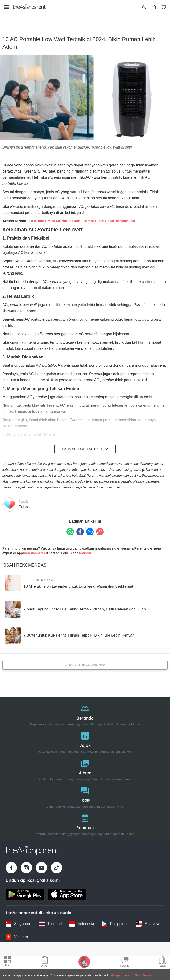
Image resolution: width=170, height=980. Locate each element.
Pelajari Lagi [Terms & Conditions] (120, 975)
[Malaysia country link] (148, 920)
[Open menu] (7, 7)
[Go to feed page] (29, 7)
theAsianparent (35, 549)
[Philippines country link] (115, 920)
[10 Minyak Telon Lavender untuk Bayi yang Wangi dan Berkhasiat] (69, 579)
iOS (69, 549)
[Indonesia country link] (82, 920)
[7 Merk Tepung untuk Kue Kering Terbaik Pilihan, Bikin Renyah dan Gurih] (75, 605)
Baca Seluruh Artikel (85, 445)
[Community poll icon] (163, 962)
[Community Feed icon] (125, 962)
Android (85, 549)
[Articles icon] (45, 962)
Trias (23, 502)
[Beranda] (85, 710)
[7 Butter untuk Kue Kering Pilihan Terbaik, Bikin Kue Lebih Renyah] (70, 631)
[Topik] (85, 792)
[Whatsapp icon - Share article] (70, 528)
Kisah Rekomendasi (25, 561)
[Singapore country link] (18, 920)
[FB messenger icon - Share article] (90, 528)
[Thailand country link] (50, 920)
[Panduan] (85, 820)
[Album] (85, 765)
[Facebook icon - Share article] (80, 528)
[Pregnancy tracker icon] (84, 962)
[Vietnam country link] (17, 933)
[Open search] (144, 7)
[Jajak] (85, 737)
